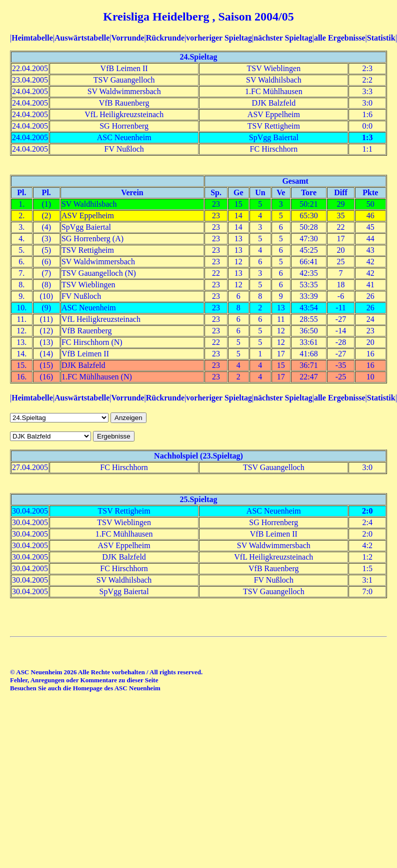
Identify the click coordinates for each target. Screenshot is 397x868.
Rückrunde (165, 38)
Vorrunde (127, 38)
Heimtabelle (32, 38)
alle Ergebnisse (340, 38)
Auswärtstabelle (82, 38)
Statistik (381, 38)
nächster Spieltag (283, 38)
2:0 (367, 511)
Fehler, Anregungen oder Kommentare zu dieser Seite (84, 680)
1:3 (367, 137)
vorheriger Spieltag (219, 38)
